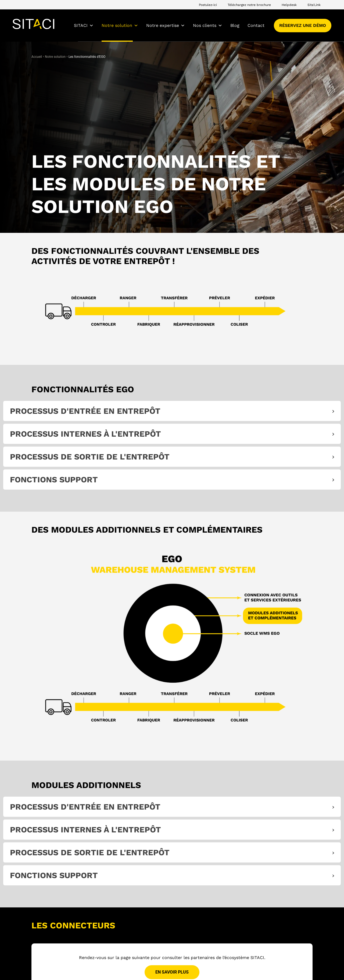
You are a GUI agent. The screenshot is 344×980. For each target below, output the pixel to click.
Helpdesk (289, 5)
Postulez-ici (208, 5)
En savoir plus (172, 972)
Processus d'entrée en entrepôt (85, 411)
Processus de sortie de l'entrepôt (90, 457)
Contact (256, 25)
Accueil (37, 57)
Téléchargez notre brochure (249, 5)
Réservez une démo (303, 25)
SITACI (84, 26)
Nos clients (208, 26)
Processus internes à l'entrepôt (85, 434)
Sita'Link (314, 5)
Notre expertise (166, 26)
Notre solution (120, 26)
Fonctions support (54, 480)
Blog (235, 25)
